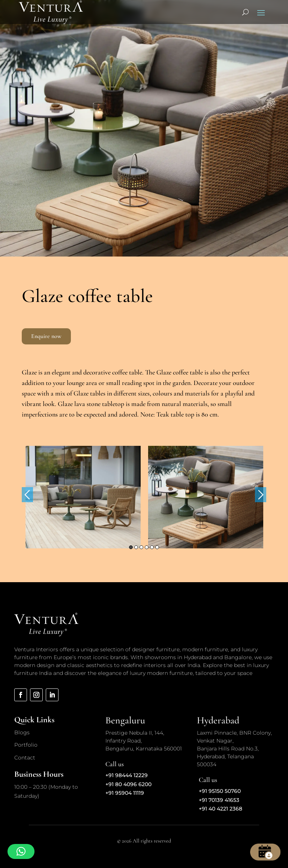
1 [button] (131, 547)
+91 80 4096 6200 (128, 784)
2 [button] (136, 547)
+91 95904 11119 (125, 793)
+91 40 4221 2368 (220, 809)
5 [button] (152, 547)
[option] (83, 497)
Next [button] (261, 495)
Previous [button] (27, 495)
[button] (21, 851)
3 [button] (141, 547)
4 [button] (147, 547)
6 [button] (157, 547)
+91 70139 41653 (219, 800)
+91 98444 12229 (127, 775)
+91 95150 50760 (220, 791)
